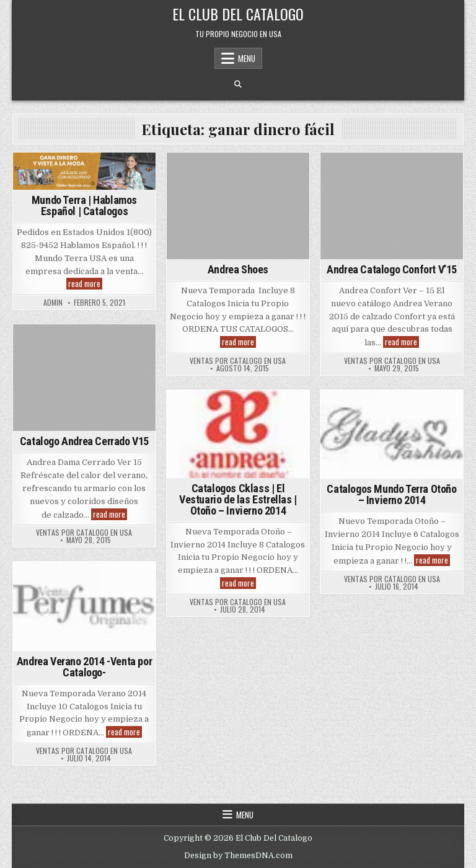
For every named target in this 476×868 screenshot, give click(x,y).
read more (85, 284)
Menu (247, 58)
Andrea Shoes (238, 269)
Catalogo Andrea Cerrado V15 (84, 441)
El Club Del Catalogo (238, 14)
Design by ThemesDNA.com (238, 856)
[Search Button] (238, 84)
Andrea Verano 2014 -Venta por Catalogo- (84, 667)
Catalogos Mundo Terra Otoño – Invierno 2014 (391, 494)
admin (53, 303)
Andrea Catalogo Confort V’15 (392, 269)
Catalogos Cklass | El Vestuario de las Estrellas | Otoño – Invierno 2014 (238, 499)
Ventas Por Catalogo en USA (238, 361)
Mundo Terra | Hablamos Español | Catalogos (84, 206)
